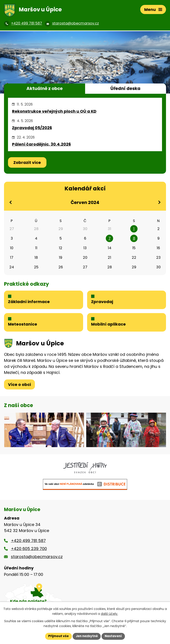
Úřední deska (125, 88)
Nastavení (114, 636)
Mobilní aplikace (108, 326)
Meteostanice (23, 326)
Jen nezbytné (87, 636)
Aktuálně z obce (45, 88)
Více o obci (19, 386)
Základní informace (29, 302)
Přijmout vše (57, 636)
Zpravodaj (102, 302)
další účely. (109, 614)
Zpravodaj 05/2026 (32, 128)
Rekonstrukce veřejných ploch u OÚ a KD (54, 111)
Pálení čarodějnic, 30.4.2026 (41, 144)
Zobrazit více (27, 162)
